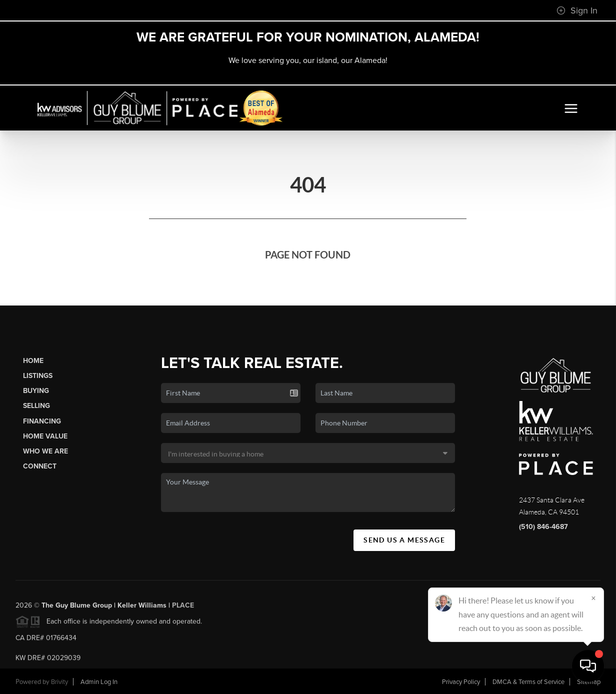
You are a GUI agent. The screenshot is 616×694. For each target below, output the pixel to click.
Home (33, 361)
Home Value (45, 436)
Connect (40, 466)
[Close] (593, 598)
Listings (38, 376)
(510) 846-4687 (543, 527)
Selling (36, 406)
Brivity (59, 682)
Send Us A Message (404, 540)
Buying (36, 391)
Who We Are (45, 451)
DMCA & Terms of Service (528, 682)
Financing (42, 421)
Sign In (577, 10)
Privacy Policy (461, 682)
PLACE (183, 608)
